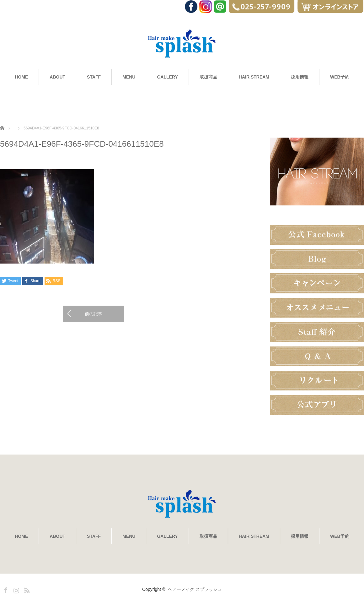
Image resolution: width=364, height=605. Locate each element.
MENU (129, 77)
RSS (26, 589)
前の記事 (94, 314)
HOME (21, 77)
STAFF (94, 77)
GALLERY (167, 77)
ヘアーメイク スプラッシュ (195, 589)
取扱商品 (208, 77)
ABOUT (57, 77)
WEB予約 (340, 77)
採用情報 (300, 77)
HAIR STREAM (254, 77)
